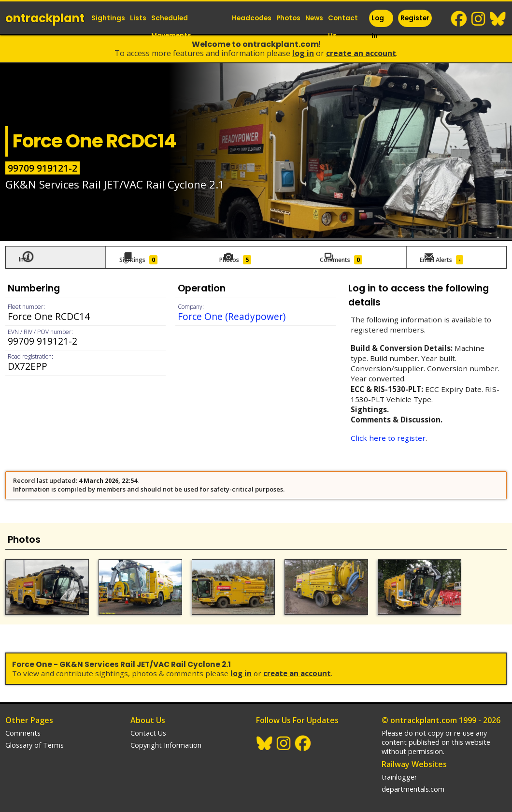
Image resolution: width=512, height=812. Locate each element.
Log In (378, 27)
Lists (138, 18)
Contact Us (343, 27)
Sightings (108, 18)
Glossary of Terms (35, 737)
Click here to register (388, 435)
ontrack (45, 18)
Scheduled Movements (171, 27)
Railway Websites (414, 756)
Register (415, 18)
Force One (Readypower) (232, 314)
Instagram (479, 19)
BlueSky (498, 19)
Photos (288, 18)
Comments (23, 725)
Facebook (459, 19)
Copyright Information (166, 737)
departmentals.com (413, 781)
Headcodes (252, 18)
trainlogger (399, 769)
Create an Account (361, 53)
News (314, 18)
